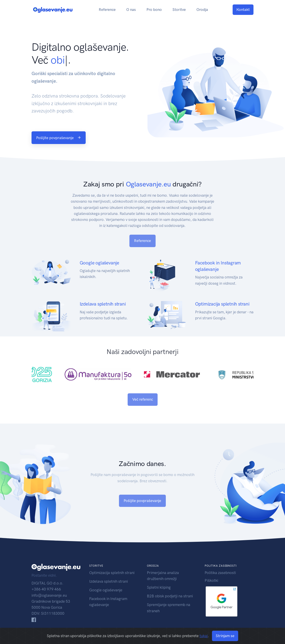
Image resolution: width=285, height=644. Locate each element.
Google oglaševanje (106, 590)
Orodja (202, 10)
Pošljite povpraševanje (59, 138)
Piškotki (211, 580)
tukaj (204, 636)
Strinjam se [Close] (225, 636)
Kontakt (243, 10)
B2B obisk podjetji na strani (170, 596)
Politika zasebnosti (220, 573)
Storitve (179, 10)
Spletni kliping (159, 587)
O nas (131, 10)
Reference (107, 10)
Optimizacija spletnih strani (112, 573)
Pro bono (154, 10)
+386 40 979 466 (46, 589)
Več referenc (143, 399)
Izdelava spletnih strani (109, 581)
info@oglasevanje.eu (49, 595)
